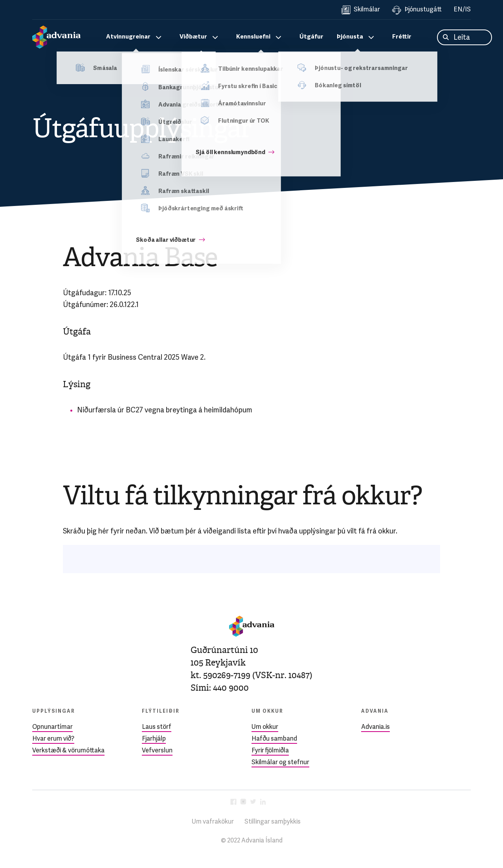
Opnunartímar (52, 727)
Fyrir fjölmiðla (270, 751)
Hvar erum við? (53, 739)
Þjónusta (350, 37)
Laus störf (157, 727)
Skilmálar (361, 10)
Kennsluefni (253, 37)
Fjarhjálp (154, 739)
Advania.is (375, 727)
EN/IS (462, 10)
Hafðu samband (274, 739)
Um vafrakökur (213, 822)
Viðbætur (193, 37)
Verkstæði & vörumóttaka (68, 751)
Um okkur (265, 727)
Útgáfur (311, 37)
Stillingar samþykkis (273, 822)
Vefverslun (157, 751)
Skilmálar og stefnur (280, 763)
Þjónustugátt (417, 10)
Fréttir (402, 37)
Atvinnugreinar (128, 37)
